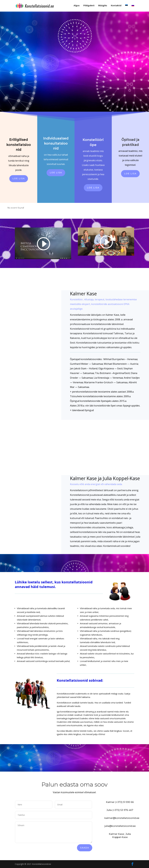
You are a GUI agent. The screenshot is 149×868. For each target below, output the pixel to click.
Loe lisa (19, 179)
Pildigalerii (89, 6)
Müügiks (103, 6)
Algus (77, 6)
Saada (85, 848)
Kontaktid (116, 6)
